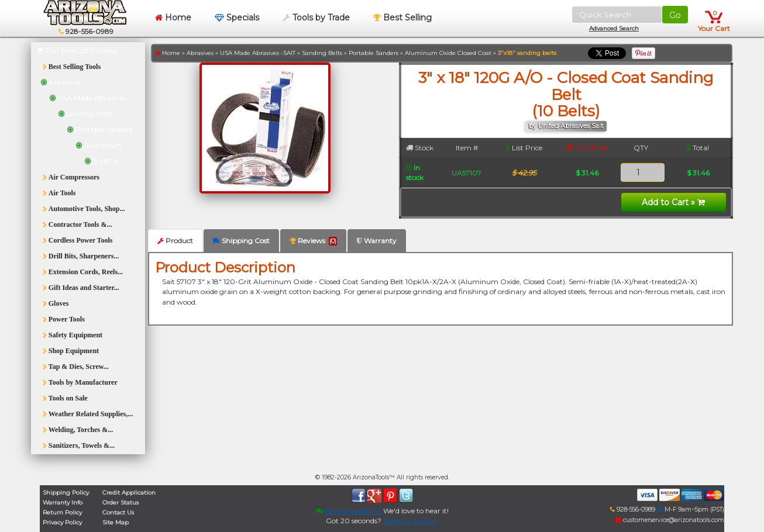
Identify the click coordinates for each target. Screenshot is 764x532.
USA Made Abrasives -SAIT (258, 53)
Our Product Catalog (77, 51)
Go (675, 15)
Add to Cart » (673, 202)
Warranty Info (63, 502)
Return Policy (62, 512)
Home (173, 18)
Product (175, 241)
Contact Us (118, 512)
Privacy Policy (62, 522)
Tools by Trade (316, 18)
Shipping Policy (66, 493)
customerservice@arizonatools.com (670, 520)
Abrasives (200, 53)
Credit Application (129, 493)
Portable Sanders (374, 53)
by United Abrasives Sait (566, 126)
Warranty (377, 241)
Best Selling (402, 18)
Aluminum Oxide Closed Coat (448, 53)
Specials (237, 18)
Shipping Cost (241, 241)
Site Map (116, 522)
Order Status (121, 502)
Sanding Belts (322, 53)
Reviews (313, 241)
